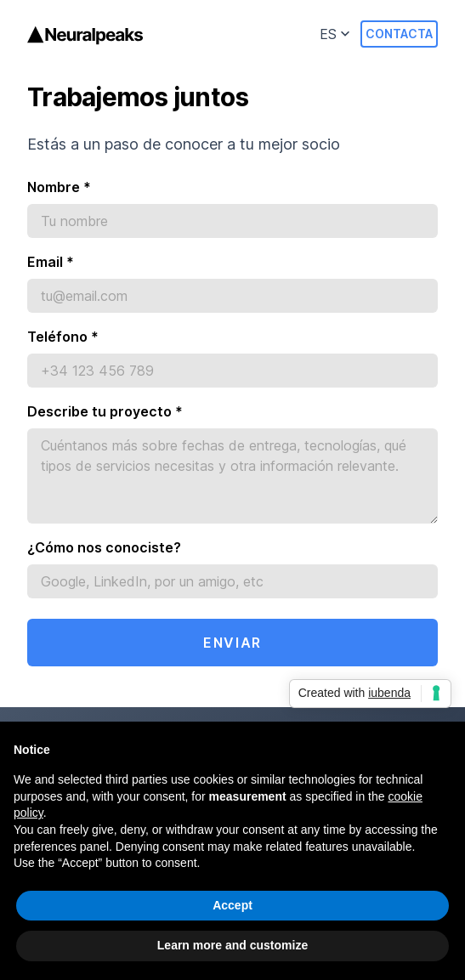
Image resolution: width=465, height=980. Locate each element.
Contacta (399, 34)
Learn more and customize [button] (232, 946)
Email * (51, 262)
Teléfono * (63, 337)
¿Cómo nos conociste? (104, 547)
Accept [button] (232, 905)
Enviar (232, 643)
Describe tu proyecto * (105, 411)
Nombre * (59, 187)
